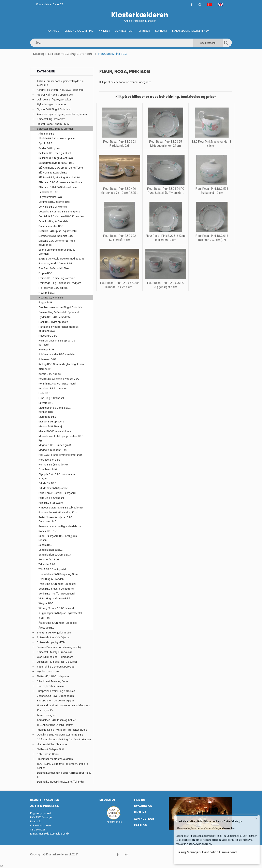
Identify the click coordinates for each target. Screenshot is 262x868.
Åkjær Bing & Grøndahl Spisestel (58, 623)
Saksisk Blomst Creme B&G (55, 555)
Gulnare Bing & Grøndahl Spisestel (59, 312)
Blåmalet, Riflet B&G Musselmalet (58, 187)
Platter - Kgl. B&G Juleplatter (53, 676)
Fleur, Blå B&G (47, 293)
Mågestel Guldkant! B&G (53, 450)
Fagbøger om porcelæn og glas (56, 701)
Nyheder (104, 31)
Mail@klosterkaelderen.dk (191, 31)
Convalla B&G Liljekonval (53, 207)
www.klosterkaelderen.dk (194, 844)
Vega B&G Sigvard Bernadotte (56, 589)
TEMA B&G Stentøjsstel (52, 569)
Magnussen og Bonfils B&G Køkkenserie (55, 410)
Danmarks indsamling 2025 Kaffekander (61, 782)
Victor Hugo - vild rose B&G (54, 598)
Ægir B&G (44, 618)
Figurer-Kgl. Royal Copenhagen (55, 95)
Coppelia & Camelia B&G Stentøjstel (60, 212)
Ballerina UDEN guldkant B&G (56, 158)
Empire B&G (46, 273)
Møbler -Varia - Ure (48, 671)
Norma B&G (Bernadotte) (53, 465)
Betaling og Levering (79, 31)
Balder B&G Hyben (49, 148)
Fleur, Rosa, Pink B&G (51, 298)
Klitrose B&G (46, 369)
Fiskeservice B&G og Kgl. (53, 288)
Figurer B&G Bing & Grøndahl (54, 109)
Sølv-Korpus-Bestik (48, 754)
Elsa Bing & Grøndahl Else (54, 268)
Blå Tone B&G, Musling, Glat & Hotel (59, 177)
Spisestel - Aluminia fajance (53, 637)
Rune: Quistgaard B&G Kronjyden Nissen (58, 538)
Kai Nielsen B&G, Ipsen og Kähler (56, 720)
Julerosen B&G (47, 359)
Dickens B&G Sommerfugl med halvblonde (57, 243)
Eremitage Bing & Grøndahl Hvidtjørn (60, 283)
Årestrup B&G (47, 628)
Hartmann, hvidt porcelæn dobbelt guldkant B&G (59, 329)
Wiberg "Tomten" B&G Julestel (56, 608)
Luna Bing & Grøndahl (51, 398)
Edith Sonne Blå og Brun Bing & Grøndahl (57, 252)
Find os (139, 800)
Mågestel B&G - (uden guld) (55, 445)
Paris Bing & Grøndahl (51, 498)
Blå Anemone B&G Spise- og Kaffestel (61, 168)
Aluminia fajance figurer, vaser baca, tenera (62, 114)
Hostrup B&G (46, 349)
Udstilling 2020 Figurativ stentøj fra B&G (60, 735)
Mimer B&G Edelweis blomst (55, 431)
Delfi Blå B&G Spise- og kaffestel (58, 231)
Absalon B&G (46, 134)
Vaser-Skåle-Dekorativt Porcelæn (56, 667)
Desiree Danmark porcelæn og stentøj (59, 647)
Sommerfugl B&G (49, 559)
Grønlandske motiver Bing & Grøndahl (61, 307)
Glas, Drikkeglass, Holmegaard (55, 657)
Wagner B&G (46, 603)
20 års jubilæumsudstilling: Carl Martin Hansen (64, 739)
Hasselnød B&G (48, 336)
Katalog (54, 31)
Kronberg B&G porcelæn (53, 388)
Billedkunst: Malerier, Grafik (53, 681)
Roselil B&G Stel (48, 531)
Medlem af (108, 800)
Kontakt (161, 31)
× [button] (256, 818)
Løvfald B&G (46, 403)
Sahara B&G (46, 545)
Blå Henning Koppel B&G (53, 173)
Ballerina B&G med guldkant (55, 153)
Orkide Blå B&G (47, 483)
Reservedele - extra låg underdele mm (60, 526)
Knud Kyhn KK (45, 710)
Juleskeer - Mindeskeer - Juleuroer (57, 662)
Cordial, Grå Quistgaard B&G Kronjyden (61, 216)
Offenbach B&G (48, 469)
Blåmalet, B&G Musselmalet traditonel (61, 182)
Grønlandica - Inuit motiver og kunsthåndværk (64, 705)
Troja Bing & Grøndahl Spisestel (57, 584)
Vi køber (144, 31)
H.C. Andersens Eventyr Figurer (55, 725)
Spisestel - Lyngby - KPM (51, 642)
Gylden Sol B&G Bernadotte (55, 317)
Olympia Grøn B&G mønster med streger (57, 476)
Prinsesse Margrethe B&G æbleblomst (61, 508)
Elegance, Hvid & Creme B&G (55, 263)
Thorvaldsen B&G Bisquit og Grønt (59, 574)
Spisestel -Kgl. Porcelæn (51, 119)
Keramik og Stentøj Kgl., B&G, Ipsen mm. (61, 90)
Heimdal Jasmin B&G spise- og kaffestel (57, 343)
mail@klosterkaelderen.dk (54, 834)
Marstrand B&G (47, 417)
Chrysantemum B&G (50, 197)
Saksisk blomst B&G (51, 550)
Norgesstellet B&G (49, 460)
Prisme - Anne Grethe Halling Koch (58, 512)
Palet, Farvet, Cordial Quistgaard (57, 493)
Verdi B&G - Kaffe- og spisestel (57, 594)
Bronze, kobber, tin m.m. (51, 686)
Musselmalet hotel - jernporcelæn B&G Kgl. (61, 438)
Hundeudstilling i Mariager (52, 744)
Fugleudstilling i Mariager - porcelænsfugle (62, 730)
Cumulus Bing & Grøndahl (53, 221)
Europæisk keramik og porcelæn (56, 691)
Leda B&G (44, 393)
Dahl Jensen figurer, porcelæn (54, 100)
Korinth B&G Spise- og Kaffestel (57, 384)
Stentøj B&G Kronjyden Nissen (55, 633)
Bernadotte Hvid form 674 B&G (56, 163)
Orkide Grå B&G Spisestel (53, 488)
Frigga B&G (45, 302)
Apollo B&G (45, 143)
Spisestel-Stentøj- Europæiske (55, 652)
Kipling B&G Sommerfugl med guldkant (62, 364)
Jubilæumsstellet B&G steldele (56, 354)
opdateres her (227, 828)
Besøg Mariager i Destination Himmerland (207, 852)
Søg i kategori (208, 43)
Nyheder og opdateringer (52, 104)
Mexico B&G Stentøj (50, 426)
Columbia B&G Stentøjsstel (54, 202)
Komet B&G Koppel (50, 374)
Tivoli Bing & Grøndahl (51, 579)
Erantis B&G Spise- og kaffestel (57, 278)
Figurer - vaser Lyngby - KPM (53, 124)
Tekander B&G (47, 564)
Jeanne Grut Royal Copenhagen (55, 696)
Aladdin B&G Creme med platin (57, 138)
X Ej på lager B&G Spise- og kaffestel (60, 613)
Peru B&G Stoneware (51, 503)
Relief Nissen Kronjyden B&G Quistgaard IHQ (55, 519)
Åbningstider (124, 31)
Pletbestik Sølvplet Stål (50, 749)
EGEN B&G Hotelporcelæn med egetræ (61, 259)
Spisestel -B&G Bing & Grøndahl (70, 54)
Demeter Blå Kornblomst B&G (56, 236)
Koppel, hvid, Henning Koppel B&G (59, 379)
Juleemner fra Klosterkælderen (55, 759)
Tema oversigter (46, 715)
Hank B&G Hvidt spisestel (54, 322)
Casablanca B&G (48, 192)
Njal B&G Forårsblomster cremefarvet (60, 455)
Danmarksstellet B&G (51, 226)
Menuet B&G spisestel (52, 422)
